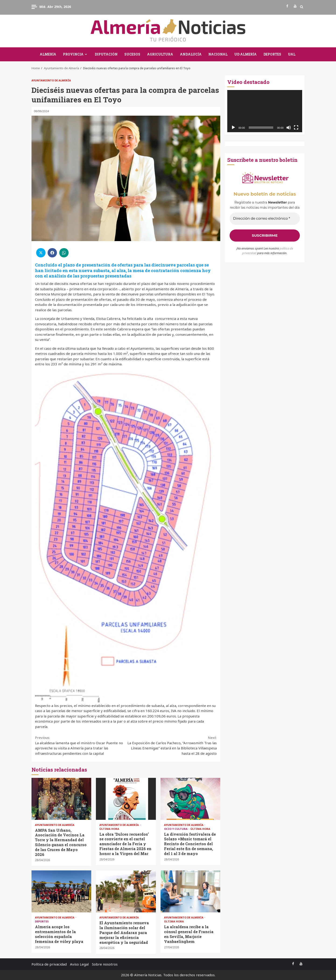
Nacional (218, 54)
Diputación (106, 54)
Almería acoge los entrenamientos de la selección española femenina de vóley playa (61, 891)
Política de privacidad (49, 964)
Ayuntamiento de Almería (51, 80)
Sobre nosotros (105, 964)
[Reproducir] (233, 128)
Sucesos (132, 54)
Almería (48, 54)
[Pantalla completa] (296, 128)
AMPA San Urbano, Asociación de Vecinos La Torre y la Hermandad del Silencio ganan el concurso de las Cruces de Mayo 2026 (61, 799)
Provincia (73, 54)
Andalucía (191, 54)
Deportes (272, 54)
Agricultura (160, 54)
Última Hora (109, 829)
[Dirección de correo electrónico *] (265, 219)
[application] (265, 111)
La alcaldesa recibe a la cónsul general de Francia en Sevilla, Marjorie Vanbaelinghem (190, 891)
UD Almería (245, 54)
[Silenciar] (289, 128)
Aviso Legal (79, 964)
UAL (292, 54)
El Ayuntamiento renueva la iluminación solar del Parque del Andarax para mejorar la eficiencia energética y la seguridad (126, 891)
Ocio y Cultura (176, 829)
